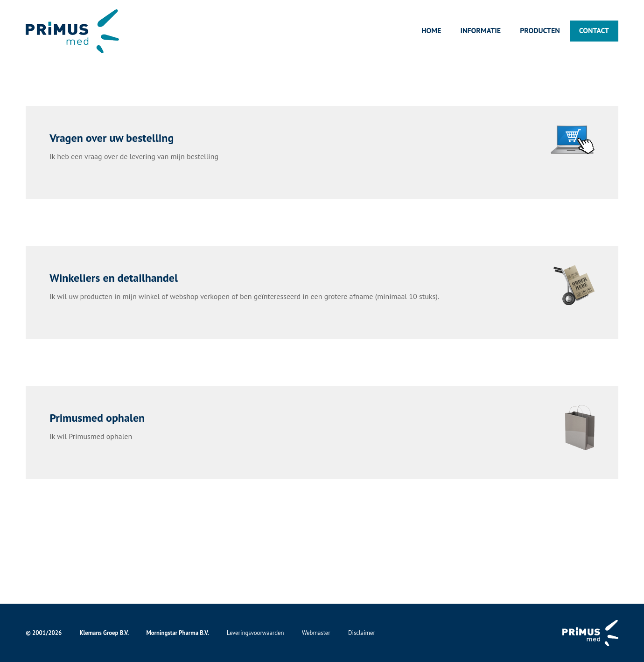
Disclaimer (362, 633)
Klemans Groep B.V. (104, 633)
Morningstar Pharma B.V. (177, 633)
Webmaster (316, 633)
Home (431, 30)
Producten (540, 30)
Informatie (480, 30)
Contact (594, 30)
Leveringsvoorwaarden (255, 633)
